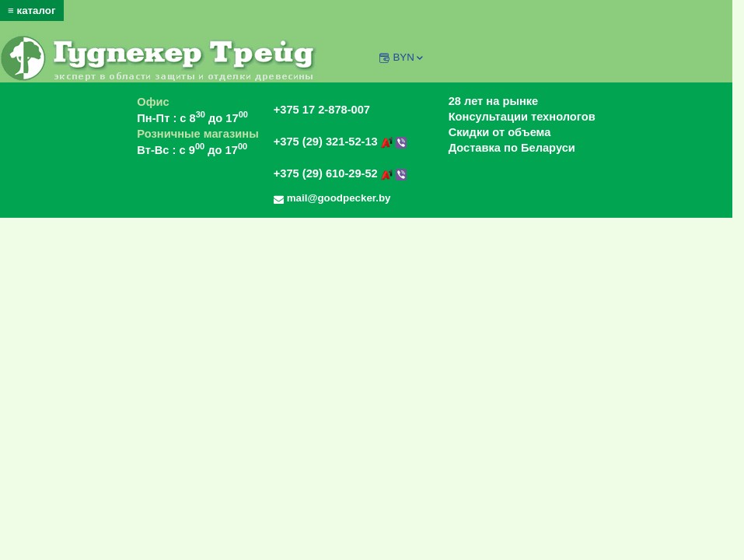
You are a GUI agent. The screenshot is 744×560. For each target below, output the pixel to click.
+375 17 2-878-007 (322, 110)
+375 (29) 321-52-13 (341, 142)
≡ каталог (32, 10)
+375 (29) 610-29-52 (341, 173)
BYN (409, 57)
